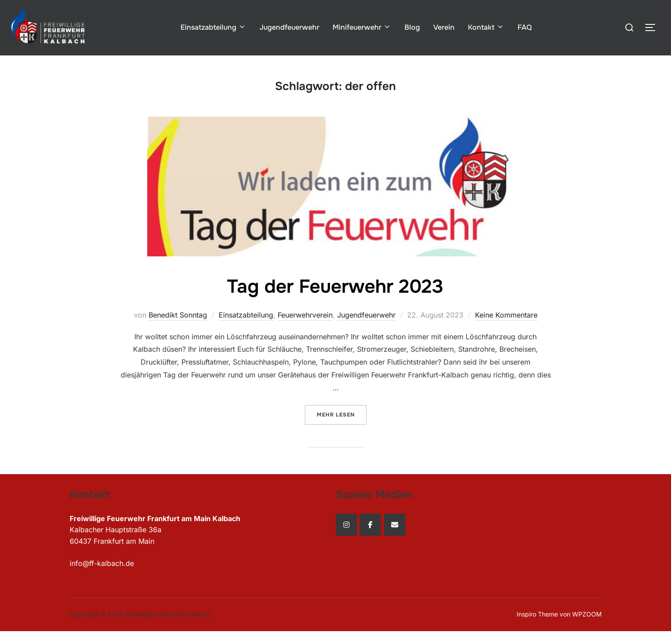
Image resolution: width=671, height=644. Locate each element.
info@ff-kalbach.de (102, 563)
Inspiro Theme (537, 614)
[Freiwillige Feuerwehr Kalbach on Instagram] (346, 525)
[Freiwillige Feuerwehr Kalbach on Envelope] (395, 525)
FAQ (525, 27)
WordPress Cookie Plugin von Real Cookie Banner (84, 637)
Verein (444, 27)
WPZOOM (587, 614)
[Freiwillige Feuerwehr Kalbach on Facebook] (370, 525)
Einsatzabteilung (213, 27)
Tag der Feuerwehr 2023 (335, 287)
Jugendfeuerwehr (289, 27)
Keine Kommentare (506, 315)
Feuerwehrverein (305, 315)
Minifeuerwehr (362, 27)
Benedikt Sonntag (178, 315)
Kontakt (486, 27)
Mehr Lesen (342, 414)
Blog (412, 27)
